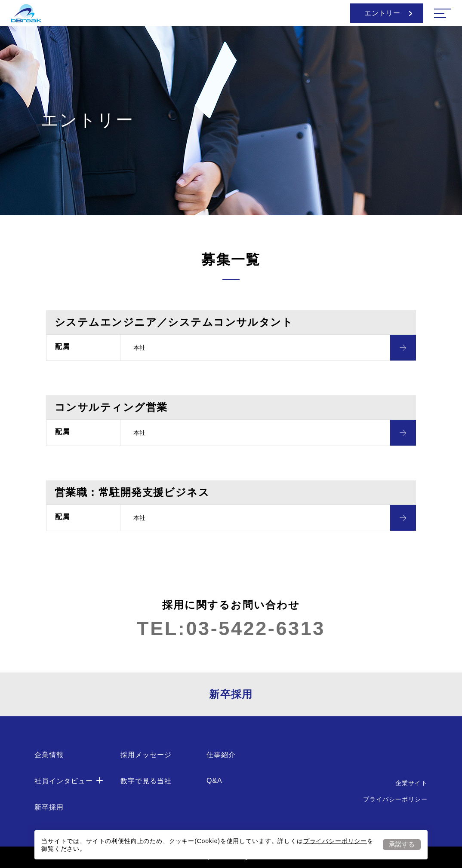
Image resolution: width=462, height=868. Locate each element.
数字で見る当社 (146, 781)
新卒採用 (231, 694)
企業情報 (49, 755)
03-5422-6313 (255, 628)
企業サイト (411, 783)
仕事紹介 (221, 755)
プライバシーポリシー (335, 841)
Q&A (214, 781)
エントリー (388, 13)
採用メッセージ (146, 755)
